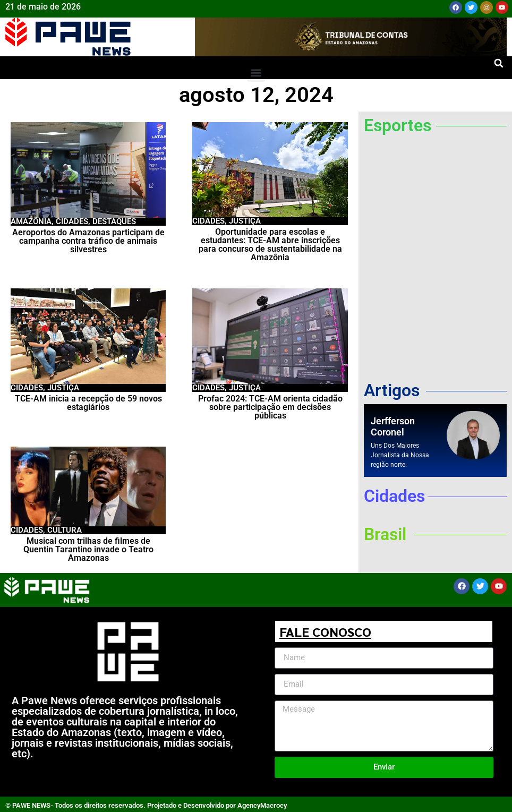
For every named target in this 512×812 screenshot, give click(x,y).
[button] (498, 63)
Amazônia (31, 221)
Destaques (114, 221)
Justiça (245, 221)
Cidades (72, 221)
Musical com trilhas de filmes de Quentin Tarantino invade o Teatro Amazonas (88, 549)
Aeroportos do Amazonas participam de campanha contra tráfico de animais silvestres (88, 241)
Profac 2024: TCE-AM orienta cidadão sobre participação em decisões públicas (270, 407)
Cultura (65, 530)
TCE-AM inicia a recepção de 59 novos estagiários (88, 403)
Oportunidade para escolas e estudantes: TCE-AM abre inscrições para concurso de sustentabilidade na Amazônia (270, 245)
